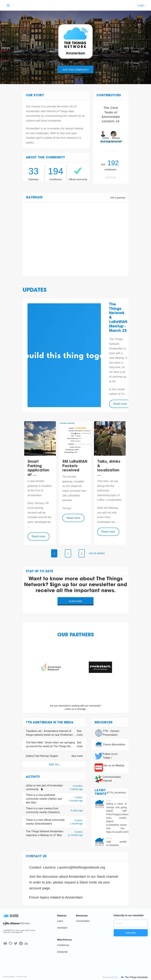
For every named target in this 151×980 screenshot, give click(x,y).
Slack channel (107, 876)
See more (80, 733)
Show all (111, 177)
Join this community (75, 70)
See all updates (97, 553)
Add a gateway (118, 198)
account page (39, 888)
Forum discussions (114, 744)
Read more (120, 404)
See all (54, 764)
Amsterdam (74, 897)
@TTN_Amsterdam (116, 793)
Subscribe (76, 601)
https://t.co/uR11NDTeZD (120, 832)
